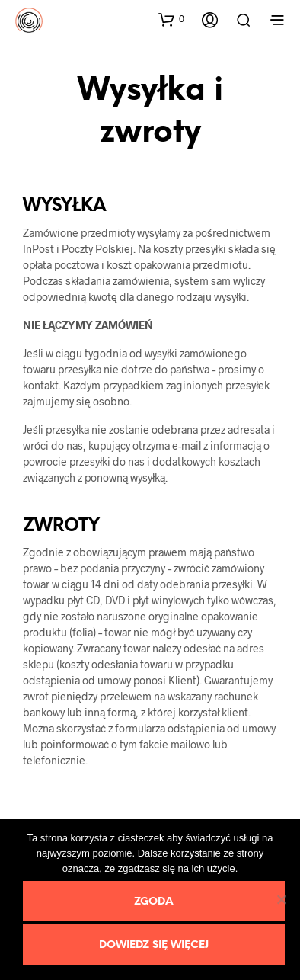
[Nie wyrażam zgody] (281, 899)
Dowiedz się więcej (154, 945)
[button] (171, 19)
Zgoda (154, 902)
